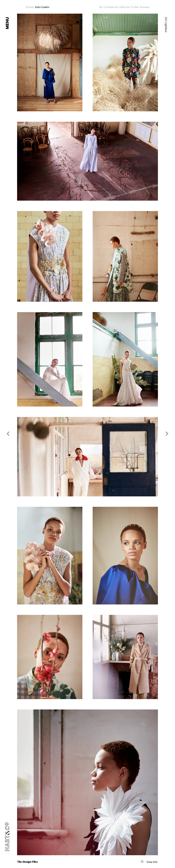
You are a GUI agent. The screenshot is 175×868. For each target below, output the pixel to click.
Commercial (111, 7)
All (101, 7)
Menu (8, 23)
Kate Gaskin (42, 7)
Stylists (30, 7)
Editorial (124, 7)
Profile (135, 7)
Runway (145, 7)
